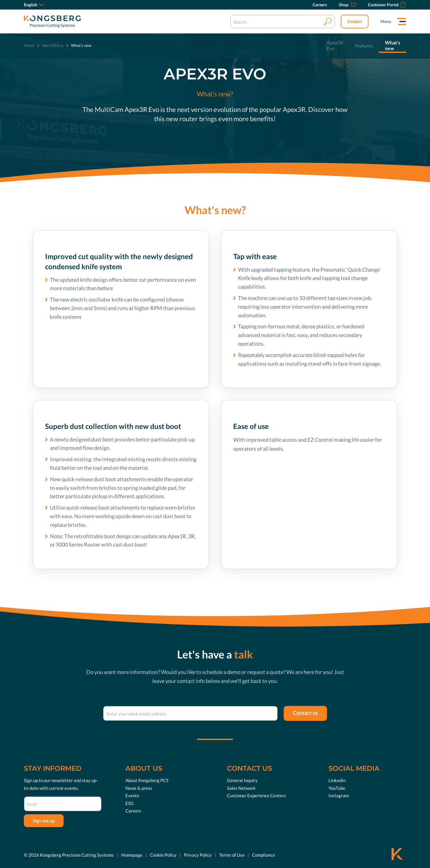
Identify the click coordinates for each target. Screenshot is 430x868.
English (34, 5)
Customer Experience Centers (257, 795)
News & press (139, 788)
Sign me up (44, 821)
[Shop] (347, 5)
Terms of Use (232, 855)
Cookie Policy (163, 855)
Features (364, 46)
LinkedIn (337, 780)
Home (29, 45)
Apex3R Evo (53, 45)
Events (132, 795)
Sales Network (241, 788)
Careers (133, 811)
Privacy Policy (198, 855)
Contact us (305, 713)
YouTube (337, 788)
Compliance (264, 855)
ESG (130, 803)
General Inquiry (242, 780)
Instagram (339, 795)
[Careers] (320, 5)
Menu (386, 21)
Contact (355, 21)
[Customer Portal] (387, 5)
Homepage (132, 855)
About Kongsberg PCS (147, 780)
